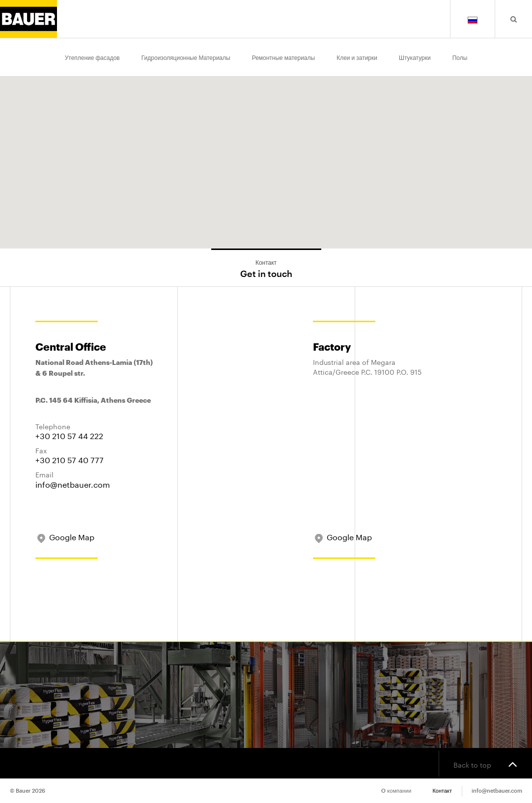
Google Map (65, 536)
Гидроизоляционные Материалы (186, 57)
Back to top (485, 764)
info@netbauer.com (73, 484)
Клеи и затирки (357, 57)
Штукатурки (415, 57)
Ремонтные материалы (284, 57)
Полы (460, 57)
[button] (420, 125)
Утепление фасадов (92, 57)
